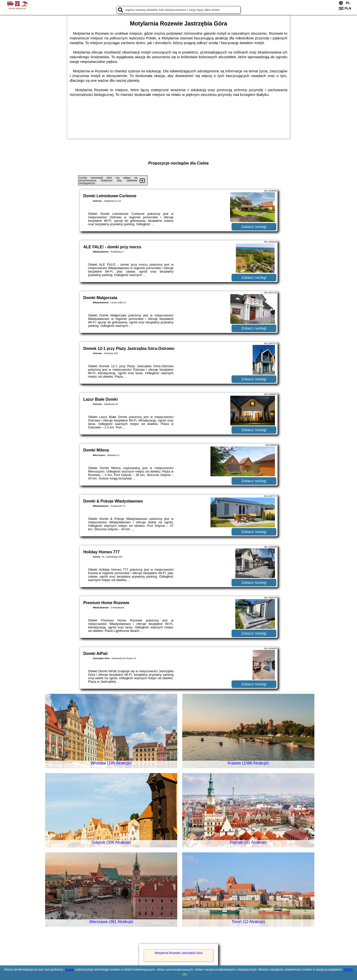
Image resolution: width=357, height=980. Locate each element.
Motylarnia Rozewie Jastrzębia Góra (179, 953)
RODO (348, 970)
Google (70, 970)
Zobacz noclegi (254, 227)
